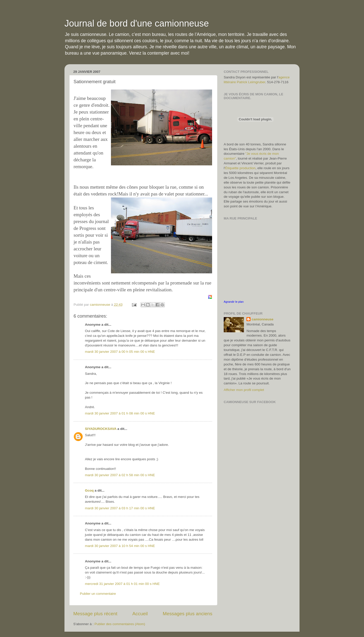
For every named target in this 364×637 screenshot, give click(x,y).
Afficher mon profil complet (244, 390)
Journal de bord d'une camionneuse (137, 23)
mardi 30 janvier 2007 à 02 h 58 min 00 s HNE (120, 475)
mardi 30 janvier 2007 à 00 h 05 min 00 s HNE (120, 352)
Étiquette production (240, 168)
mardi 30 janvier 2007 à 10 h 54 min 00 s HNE (120, 546)
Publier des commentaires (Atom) (120, 624)
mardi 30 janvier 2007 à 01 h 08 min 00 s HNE (120, 413)
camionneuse (262, 319)
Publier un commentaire (98, 594)
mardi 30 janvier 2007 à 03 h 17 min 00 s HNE (120, 508)
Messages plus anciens (188, 614)
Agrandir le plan (234, 302)
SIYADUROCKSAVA (101, 429)
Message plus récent (95, 614)
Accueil (140, 614)
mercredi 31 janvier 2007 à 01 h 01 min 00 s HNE (122, 584)
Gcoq (89, 490)
